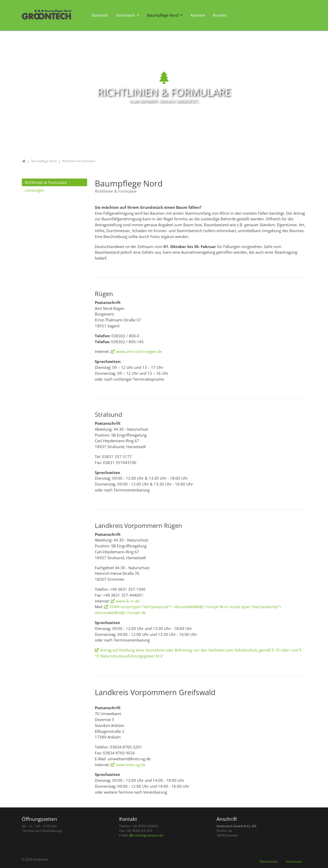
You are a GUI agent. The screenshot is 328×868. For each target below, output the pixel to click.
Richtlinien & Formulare (46, 182)
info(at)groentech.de (149, 835)
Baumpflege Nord (163, 15)
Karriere (198, 15)
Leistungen (34, 190)
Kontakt (220, 15)
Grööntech (126, 15)
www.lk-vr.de (128, 601)
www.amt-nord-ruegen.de (139, 351)
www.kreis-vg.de (131, 765)
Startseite (100, 15)
